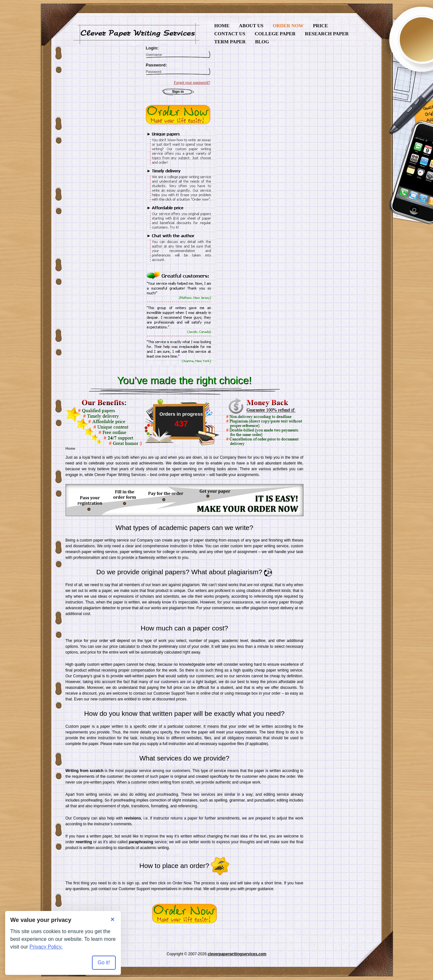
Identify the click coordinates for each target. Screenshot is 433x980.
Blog (262, 42)
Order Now (288, 26)
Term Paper (230, 42)
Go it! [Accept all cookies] (104, 963)
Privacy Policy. (46, 947)
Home (222, 26)
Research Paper (327, 34)
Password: (157, 65)
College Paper (275, 34)
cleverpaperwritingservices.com (237, 954)
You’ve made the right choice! (184, 380)
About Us (251, 26)
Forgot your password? (192, 82)
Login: (152, 48)
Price (320, 26)
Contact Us (230, 34)
